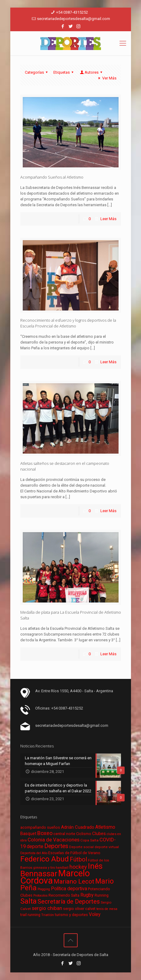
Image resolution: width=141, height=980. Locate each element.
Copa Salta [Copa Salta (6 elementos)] (89, 840)
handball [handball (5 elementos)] (62, 868)
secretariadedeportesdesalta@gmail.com (74, 19)
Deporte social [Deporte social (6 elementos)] (81, 847)
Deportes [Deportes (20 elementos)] (56, 846)
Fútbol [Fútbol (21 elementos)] (78, 859)
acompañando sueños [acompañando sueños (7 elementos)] (40, 827)
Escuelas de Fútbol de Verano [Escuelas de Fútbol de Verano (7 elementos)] (74, 853)
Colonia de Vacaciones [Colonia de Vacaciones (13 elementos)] (54, 840)
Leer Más (108, 219)
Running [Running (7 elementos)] (102, 895)
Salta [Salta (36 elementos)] (29, 901)
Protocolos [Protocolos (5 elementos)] (40, 896)
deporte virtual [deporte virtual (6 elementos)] (107, 847)
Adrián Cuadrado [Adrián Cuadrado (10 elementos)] (78, 827)
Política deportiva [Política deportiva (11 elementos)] (69, 889)
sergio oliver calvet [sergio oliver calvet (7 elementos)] (79, 909)
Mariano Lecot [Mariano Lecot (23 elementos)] (74, 881)
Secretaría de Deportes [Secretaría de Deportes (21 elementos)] (69, 902)
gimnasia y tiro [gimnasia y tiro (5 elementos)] (44, 868)
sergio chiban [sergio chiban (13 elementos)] (47, 908)
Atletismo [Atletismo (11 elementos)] (105, 827)
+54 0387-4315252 (72, 12)
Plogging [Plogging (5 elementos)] (44, 889)
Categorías (37, 72)
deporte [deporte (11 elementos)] (35, 847)
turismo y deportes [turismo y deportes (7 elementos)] (71, 915)
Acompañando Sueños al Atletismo (52, 177)
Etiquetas (64, 72)
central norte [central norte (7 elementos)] (64, 834)
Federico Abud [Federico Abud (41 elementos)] (45, 859)
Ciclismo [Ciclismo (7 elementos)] (84, 834)
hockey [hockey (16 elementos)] (78, 867)
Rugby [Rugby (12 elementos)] (87, 895)
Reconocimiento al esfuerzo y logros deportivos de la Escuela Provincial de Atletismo (68, 323)
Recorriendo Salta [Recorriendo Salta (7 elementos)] (64, 895)
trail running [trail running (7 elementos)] (30, 915)
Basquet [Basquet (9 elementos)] (28, 834)
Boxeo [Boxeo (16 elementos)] (45, 833)
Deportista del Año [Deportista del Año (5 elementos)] (34, 853)
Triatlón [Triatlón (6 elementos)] (48, 915)
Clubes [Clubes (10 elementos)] (99, 834)
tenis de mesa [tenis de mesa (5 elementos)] (107, 909)
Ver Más (106, 78)
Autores (92, 72)
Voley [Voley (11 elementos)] (95, 915)
